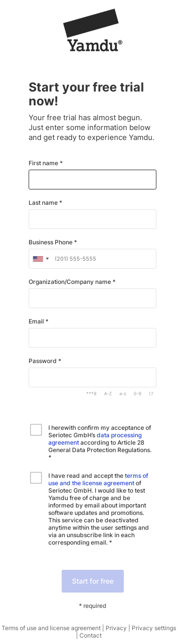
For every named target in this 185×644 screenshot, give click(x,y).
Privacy (116, 628)
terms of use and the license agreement (98, 479)
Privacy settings (154, 628)
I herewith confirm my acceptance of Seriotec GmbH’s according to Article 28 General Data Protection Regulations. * (100, 442)
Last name (44, 203)
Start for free (93, 581)
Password (43, 361)
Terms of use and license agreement (51, 628)
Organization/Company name (71, 282)
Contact (91, 635)
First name (44, 163)
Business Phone (51, 242)
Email (37, 322)
